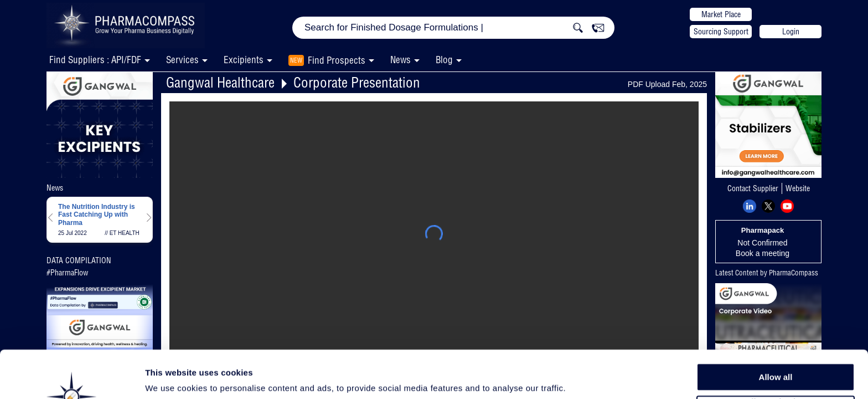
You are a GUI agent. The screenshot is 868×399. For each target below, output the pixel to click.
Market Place (721, 14)
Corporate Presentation (357, 82)
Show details (581, 378)
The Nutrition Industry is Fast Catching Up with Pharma (97, 215)
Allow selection (775, 358)
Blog (444, 60)
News (401, 60)
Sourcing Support (721, 32)
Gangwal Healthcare (220, 82)
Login (791, 32)
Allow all (776, 332)
